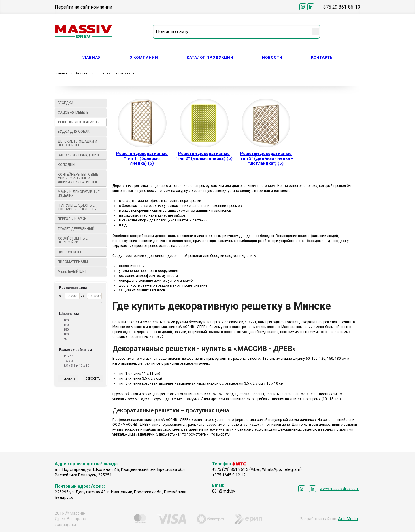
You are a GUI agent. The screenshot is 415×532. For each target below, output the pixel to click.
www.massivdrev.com (339, 489)
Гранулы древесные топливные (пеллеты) (81, 207)
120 (66, 325)
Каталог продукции (210, 57)
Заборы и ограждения (81, 155)
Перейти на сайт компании (83, 7)
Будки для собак (81, 132)
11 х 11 (68, 356)
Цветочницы (81, 252)
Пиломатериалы (81, 262)
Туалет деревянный (81, 229)
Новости (272, 57)
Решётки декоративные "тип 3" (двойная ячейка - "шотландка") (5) (266, 158)
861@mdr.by (224, 491)
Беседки (81, 103)
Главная (91, 57)
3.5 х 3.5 (69, 361)
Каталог (81, 73)
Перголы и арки (81, 219)
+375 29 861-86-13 (341, 7)
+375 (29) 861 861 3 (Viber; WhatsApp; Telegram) (257, 469)
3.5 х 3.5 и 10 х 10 (76, 366)
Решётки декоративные (116, 73)
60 (65, 339)
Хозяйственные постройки (81, 240)
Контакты (322, 57)
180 (66, 334)
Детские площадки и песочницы (81, 143)
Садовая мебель (81, 113)
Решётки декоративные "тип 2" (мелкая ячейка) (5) (204, 156)
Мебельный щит (81, 272)
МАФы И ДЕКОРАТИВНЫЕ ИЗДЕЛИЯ (81, 194)
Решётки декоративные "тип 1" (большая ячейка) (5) (142, 158)
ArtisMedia (348, 519)
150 (66, 330)
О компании (144, 57)
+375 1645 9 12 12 (229, 475)
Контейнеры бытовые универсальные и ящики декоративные (81, 178)
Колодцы (81, 165)
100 (66, 320)
